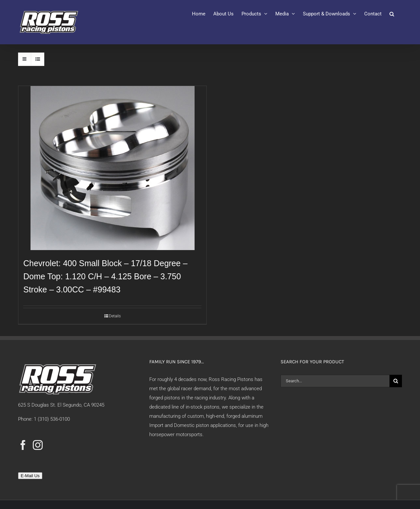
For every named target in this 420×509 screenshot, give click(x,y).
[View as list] (38, 59)
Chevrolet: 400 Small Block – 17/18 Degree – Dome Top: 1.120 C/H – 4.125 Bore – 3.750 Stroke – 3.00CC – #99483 (105, 276)
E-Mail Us (30, 476)
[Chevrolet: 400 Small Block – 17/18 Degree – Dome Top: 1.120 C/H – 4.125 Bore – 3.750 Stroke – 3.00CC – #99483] (112, 168)
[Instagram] (38, 445)
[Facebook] (23, 445)
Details (115, 316)
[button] (392, 14)
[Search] (396, 381)
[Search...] (335, 381)
